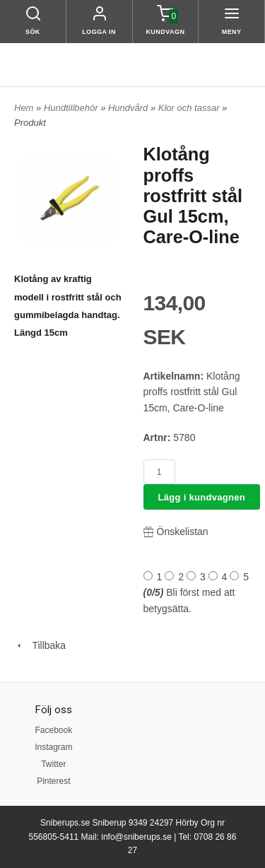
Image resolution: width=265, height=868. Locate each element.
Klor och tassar (190, 108)
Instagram (53, 747)
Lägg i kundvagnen (202, 497)
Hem (24, 108)
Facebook (53, 730)
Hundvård (129, 108)
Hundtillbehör (72, 108)
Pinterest (53, 781)
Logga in (99, 32)
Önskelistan (176, 532)
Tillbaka (40, 645)
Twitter (53, 764)
